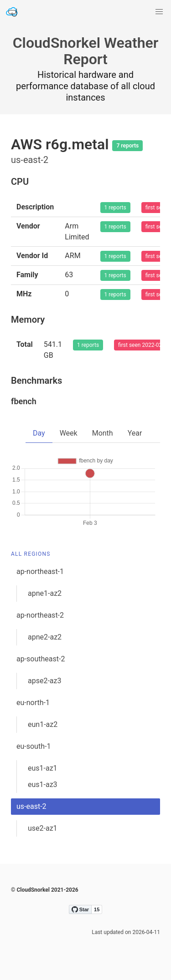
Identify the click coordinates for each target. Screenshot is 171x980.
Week (69, 433)
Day (39, 433)
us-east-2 (31, 806)
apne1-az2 (45, 593)
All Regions (31, 554)
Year (135, 433)
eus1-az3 (43, 785)
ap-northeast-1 (40, 571)
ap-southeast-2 (41, 659)
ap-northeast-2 (40, 615)
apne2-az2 (45, 637)
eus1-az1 (43, 768)
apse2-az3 (44, 681)
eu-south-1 (34, 746)
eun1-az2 (43, 724)
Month (103, 433)
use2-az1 (43, 828)
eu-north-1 (33, 703)
